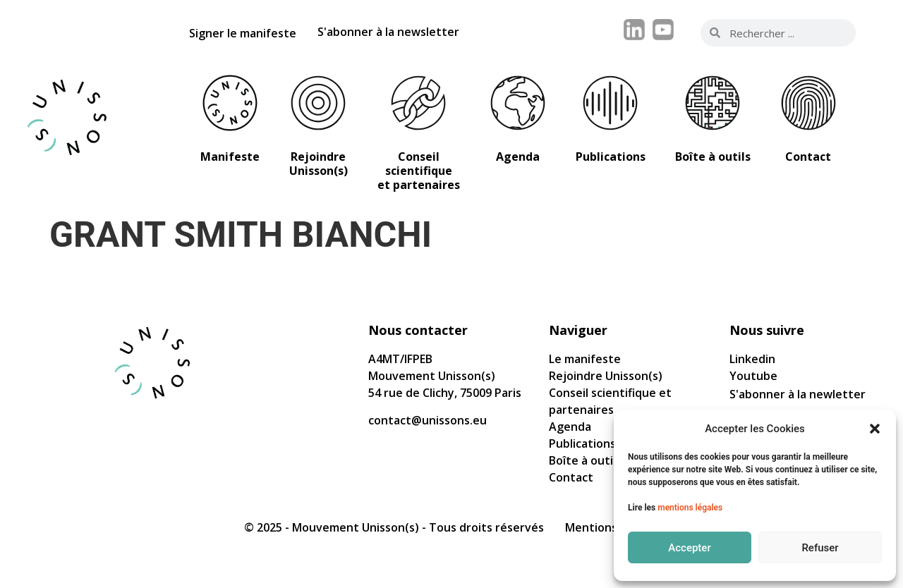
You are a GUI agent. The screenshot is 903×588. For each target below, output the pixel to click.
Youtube (753, 376)
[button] (875, 429)
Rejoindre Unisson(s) (606, 376)
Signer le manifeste (243, 33)
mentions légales (690, 508)
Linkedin (752, 359)
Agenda (570, 427)
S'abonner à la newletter (798, 394)
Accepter (689, 548)
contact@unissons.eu (428, 420)
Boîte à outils (585, 460)
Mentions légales (612, 527)
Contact (571, 477)
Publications (582, 443)
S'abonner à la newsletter (388, 32)
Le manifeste (585, 359)
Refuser (820, 548)
